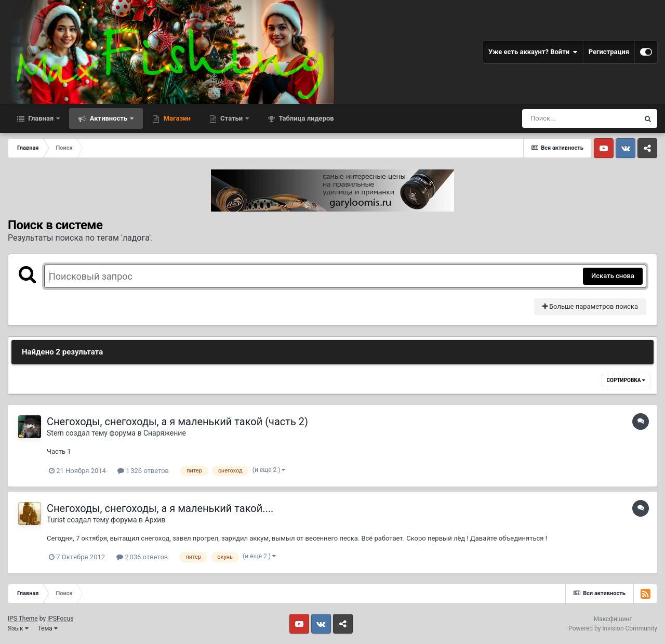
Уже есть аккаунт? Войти (533, 52)
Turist (56, 520)
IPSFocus (60, 619)
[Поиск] (580, 119)
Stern (55, 433)
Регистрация (609, 52)
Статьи (232, 118)
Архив (155, 520)
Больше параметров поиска (590, 306)
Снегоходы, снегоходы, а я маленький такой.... (160, 508)
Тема (48, 628)
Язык (18, 628)
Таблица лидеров (305, 118)
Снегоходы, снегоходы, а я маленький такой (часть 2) (177, 422)
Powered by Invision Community (613, 628)
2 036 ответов (142, 557)
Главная (41, 118)
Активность (108, 118)
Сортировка (626, 380)
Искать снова (613, 276)
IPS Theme (23, 619)
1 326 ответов (143, 471)
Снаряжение (165, 433)
